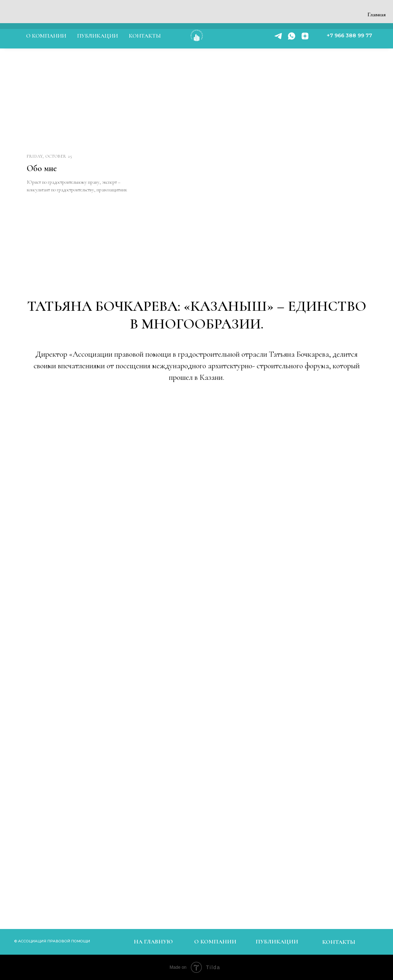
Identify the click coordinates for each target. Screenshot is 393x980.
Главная (377, 14)
